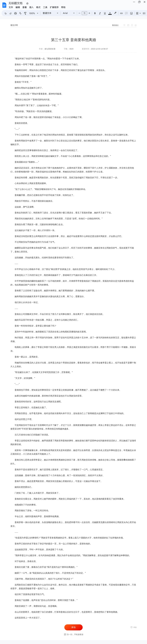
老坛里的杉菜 (50, 49)
